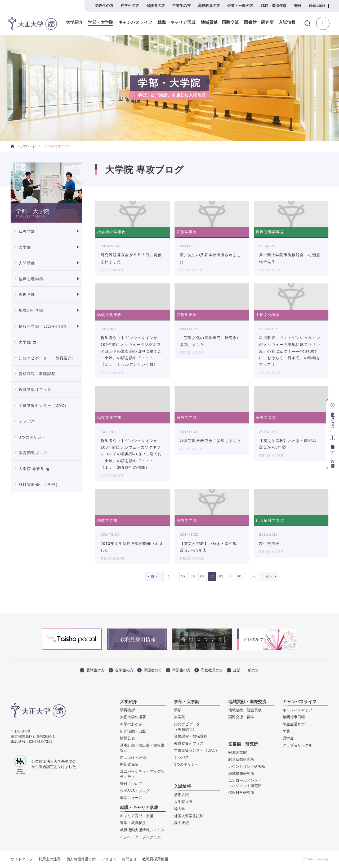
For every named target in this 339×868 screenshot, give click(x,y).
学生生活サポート (297, 724)
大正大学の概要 (133, 717)
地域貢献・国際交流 (219, 22)
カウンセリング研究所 (247, 766)
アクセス (109, 859)
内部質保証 (129, 764)
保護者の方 (156, 6)
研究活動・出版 (133, 731)
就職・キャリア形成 (176, 22)
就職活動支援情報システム (142, 830)
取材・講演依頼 (274, 6)
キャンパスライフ (135, 22)
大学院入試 (183, 802)
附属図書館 (238, 752)
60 (193, 576)
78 (255, 576)
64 (231, 576)
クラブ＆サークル (297, 745)
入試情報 (287, 22)
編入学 (180, 809)
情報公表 (127, 738)
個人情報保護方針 (81, 859)
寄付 (298, 6)
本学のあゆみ (131, 724)
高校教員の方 (209, 6)
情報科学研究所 (241, 793)
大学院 (28, 342)
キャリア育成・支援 (137, 816)
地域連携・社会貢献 (245, 710)
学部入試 (181, 795)
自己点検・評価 (133, 757)
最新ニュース (131, 798)
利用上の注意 (50, 859)
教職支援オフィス (35, 390)
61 (202, 576)
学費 (286, 731)
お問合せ (129, 859)
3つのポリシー (32, 437)
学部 (178, 710)
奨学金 (288, 738)
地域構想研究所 (241, 774)
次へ (269, 576)
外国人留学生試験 (189, 816)
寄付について (131, 784)
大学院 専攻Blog (34, 469)
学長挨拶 (127, 710)
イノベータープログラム (140, 837)
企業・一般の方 (240, 6)
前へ (155, 576)
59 (183, 576)
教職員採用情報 (155, 859)
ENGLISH (317, 6)
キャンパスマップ (297, 710)
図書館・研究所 (258, 22)
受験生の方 (104, 6)
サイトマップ (22, 859)
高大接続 (181, 823)
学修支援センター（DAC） (44, 405)
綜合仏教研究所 (241, 759)
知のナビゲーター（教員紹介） (47, 358)
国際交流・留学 (241, 717)
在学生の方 (130, 6)
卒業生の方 (181, 6)
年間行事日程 (294, 717)
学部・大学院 (100, 22)
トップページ (23, 146)
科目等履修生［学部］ (39, 485)
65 (240, 576)
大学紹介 (74, 22)
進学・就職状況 (133, 823)
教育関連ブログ (33, 453)
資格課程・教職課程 (37, 374)
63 (222, 576)
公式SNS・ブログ (135, 791)
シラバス (27, 421)
